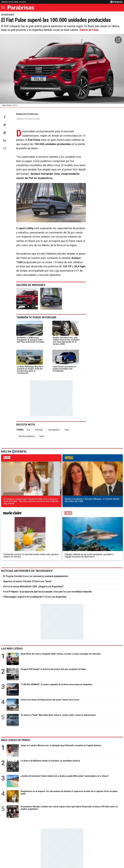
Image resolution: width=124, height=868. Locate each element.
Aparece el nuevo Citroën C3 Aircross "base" (28, 505)
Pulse (67, 424)
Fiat (29, 424)
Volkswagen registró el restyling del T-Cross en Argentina (35, 520)
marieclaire (78, 447)
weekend (109, 447)
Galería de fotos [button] (89, 30)
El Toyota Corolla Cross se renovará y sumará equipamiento (36, 499)
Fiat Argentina (54, 424)
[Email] (5, 151)
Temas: (20, 424)
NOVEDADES (8, 15)
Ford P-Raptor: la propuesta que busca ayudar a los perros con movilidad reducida (47, 515)
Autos (98, 424)
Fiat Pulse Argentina (82, 424)
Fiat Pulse (39, 424)
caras (15, 447)
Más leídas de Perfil (16, 663)
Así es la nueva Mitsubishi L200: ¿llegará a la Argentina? (33, 510)
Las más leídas (12, 572)
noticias (46, 447)
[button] (118, 40)
